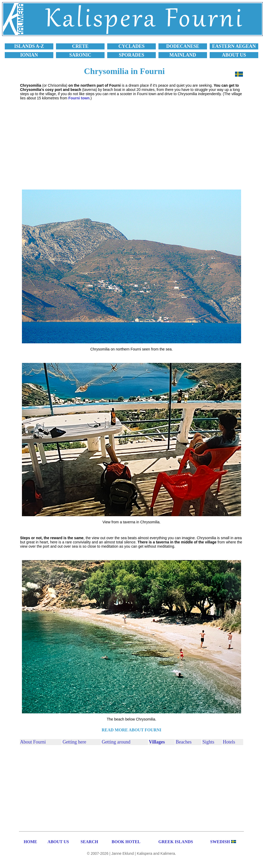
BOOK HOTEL (126, 842)
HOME (30, 842)
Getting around (116, 742)
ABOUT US (58, 842)
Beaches (184, 742)
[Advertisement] (131, 141)
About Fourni (33, 742)
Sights (208, 742)
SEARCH (89, 842)
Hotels (229, 742)
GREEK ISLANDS (176, 842)
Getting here (74, 742)
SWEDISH (220, 842)
